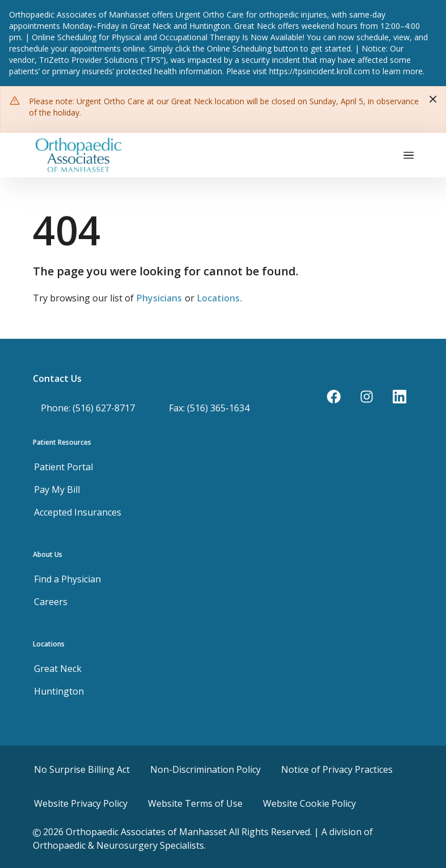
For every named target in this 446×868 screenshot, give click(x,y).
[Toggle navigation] (409, 155)
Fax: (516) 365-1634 (209, 408)
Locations (218, 298)
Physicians (159, 298)
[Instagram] (367, 397)
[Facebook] (334, 397)
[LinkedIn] (400, 397)
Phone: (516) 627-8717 (88, 408)
